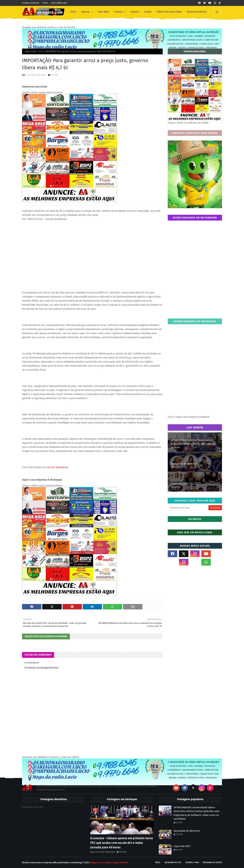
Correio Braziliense (57, 467)
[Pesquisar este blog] (188, 508)
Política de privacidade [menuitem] (169, 12)
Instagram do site (173, 862)
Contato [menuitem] (118, 12)
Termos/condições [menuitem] (197, 12)
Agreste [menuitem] (86, 12)
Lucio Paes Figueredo (36, 75)
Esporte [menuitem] (135, 12)
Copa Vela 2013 (180, 484)
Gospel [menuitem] (148, 12)
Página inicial (31, 51)
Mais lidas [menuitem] (103, 12)
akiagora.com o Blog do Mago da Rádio (109, 862)
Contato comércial (31, 3)
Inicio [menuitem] (73, 12)
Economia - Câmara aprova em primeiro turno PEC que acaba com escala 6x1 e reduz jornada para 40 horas (122, 843)
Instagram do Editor (212, 862)
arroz (41, 51)
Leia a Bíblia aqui (59, 3)
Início (45, 3)
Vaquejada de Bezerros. (185, 464)
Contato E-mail (192, 862)
